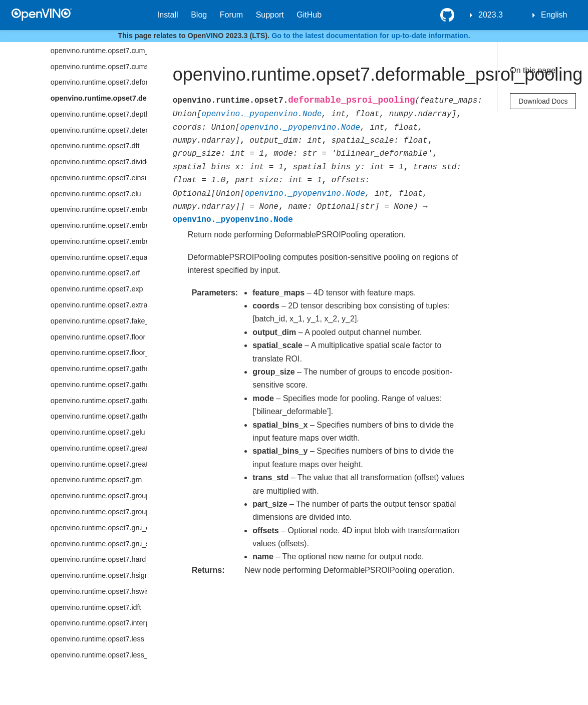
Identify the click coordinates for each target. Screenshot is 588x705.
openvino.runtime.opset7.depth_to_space (99, 114)
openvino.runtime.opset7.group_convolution (99, 496)
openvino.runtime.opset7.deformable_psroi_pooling (99, 98)
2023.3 (491, 15)
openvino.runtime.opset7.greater (99, 448)
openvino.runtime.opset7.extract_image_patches (99, 305)
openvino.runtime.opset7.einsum (99, 178)
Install (168, 15)
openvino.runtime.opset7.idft (96, 607)
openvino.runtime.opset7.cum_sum (99, 51)
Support (270, 15)
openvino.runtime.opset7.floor (98, 337)
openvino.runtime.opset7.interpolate (99, 623)
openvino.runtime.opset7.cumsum (99, 67)
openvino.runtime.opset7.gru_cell (99, 528)
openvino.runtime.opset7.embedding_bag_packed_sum (99, 225)
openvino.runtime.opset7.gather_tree (99, 416)
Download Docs (543, 101)
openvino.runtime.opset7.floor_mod (99, 352)
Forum (231, 15)
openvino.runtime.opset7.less (97, 639)
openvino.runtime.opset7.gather (99, 369)
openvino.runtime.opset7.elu (96, 194)
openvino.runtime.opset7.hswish (99, 591)
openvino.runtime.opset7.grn (96, 480)
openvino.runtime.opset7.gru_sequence (99, 544)
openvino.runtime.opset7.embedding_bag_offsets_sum (99, 209)
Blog (199, 15)
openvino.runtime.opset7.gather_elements (99, 385)
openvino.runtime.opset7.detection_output (99, 130)
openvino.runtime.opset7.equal (99, 257)
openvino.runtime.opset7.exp (97, 289)
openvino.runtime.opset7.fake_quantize (99, 321)
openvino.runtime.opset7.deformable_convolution (99, 82)
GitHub (309, 15)
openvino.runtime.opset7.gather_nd (99, 401)
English (554, 15)
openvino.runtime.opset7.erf (95, 273)
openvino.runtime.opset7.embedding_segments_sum (99, 241)
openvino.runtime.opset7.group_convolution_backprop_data (99, 512)
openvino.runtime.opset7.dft (95, 146)
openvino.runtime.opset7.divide (99, 162)
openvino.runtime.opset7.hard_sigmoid (99, 559)
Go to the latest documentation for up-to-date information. (371, 36)
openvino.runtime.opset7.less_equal (99, 655)
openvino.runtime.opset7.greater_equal (99, 464)
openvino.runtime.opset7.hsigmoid (99, 575)
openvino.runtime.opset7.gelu (98, 432)
